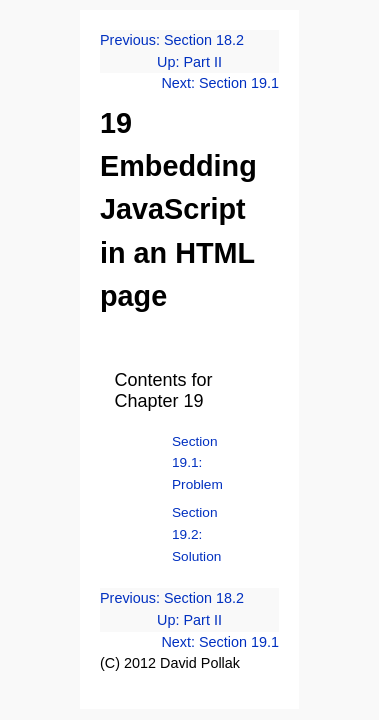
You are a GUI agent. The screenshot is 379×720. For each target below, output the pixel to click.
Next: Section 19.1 (220, 83)
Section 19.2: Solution (196, 534)
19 (116, 123)
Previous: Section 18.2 (172, 40)
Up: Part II (189, 62)
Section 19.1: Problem (197, 463)
